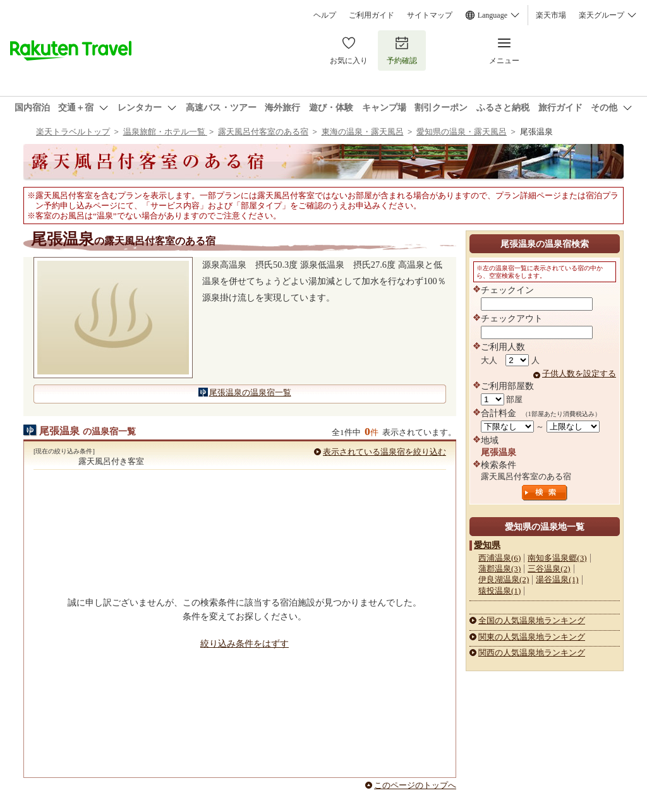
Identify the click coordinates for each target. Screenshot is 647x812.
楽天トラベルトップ (73, 132)
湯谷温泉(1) (557, 579)
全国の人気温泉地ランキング (532, 620)
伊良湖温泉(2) (504, 579)
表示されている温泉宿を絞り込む (384, 452)
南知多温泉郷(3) (557, 558)
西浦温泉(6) (499, 558)
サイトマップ (430, 15)
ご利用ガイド (372, 15)
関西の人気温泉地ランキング (532, 653)
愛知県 (487, 545)
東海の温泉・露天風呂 (363, 132)
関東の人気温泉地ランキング (532, 637)
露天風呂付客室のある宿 (263, 132)
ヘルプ (325, 15)
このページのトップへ (415, 785)
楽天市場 (551, 15)
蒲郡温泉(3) (499, 569)
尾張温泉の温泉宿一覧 (250, 392)
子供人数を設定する (579, 373)
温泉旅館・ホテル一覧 (165, 132)
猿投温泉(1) (499, 591)
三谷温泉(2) (549, 569)
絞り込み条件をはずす (245, 643)
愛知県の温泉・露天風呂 (462, 132)
